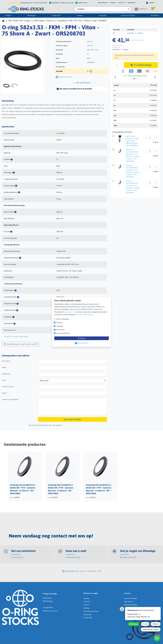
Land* (4, 380)
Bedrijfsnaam (6, 374)
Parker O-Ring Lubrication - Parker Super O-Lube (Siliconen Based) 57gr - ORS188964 (132, 141)
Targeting (60, 326)
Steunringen (32, 15)
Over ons (87, 602)
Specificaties (8, 127)
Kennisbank (155, 15)
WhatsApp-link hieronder (128, 557)
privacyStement (69, 312)
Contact (86, 605)
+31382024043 (48, 608)
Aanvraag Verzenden (72, 419)
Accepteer (82, 338)
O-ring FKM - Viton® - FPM (13, 337)
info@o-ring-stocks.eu (73, 557)
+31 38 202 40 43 (17, 557)
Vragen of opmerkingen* (10, 399)
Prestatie (59, 322)
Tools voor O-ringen (129, 15)
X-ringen (80, 15)
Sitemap (86, 598)
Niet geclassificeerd (63, 333)
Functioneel (60, 330)
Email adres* (6, 361)
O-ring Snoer (57, 15)
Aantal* (4, 393)
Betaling (86, 608)
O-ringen (9, 15)
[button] (141, 9)
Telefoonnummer (8, 387)
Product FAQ (88, 618)
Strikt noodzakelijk (62, 319)
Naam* (4, 367)
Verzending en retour (91, 611)
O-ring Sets (102, 15)
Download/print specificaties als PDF (21, 344)
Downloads (87, 614)
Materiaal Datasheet (66, 77)
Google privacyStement (85, 314)
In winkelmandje (141, 65)
